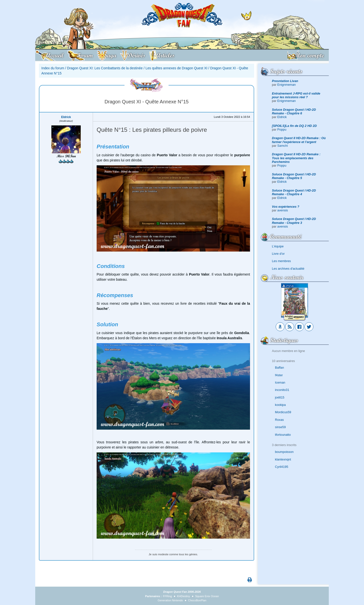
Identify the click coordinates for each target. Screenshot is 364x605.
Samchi (283, 146)
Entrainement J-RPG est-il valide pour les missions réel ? (296, 95)
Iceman (280, 382)
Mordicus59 (283, 412)
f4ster (279, 375)
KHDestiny (184, 596)
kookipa (280, 405)
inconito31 (282, 390)
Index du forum (53, 68)
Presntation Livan (285, 81)
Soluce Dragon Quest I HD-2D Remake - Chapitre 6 (294, 111)
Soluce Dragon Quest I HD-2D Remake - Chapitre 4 (294, 192)
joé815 (280, 397)
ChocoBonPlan (197, 600)
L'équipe (278, 246)
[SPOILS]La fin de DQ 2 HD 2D (294, 126)
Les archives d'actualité (288, 269)
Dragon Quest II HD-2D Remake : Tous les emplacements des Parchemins (296, 158)
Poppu (282, 129)
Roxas (279, 420)
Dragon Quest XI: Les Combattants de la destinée (105, 68)
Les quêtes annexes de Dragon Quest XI (176, 68)
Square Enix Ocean (207, 596)
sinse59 (280, 427)
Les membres (282, 261)
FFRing (167, 596)
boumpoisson (284, 452)
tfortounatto (283, 435)
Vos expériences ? (286, 207)
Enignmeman (287, 85)
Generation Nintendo (170, 600)
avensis (283, 210)
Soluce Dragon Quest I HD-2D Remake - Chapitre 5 (294, 176)
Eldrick (282, 117)
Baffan (279, 368)
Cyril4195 (282, 467)
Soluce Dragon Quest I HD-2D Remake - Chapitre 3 (294, 221)
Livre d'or (278, 254)
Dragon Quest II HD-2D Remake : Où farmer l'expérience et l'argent (299, 140)
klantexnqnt (283, 459)
